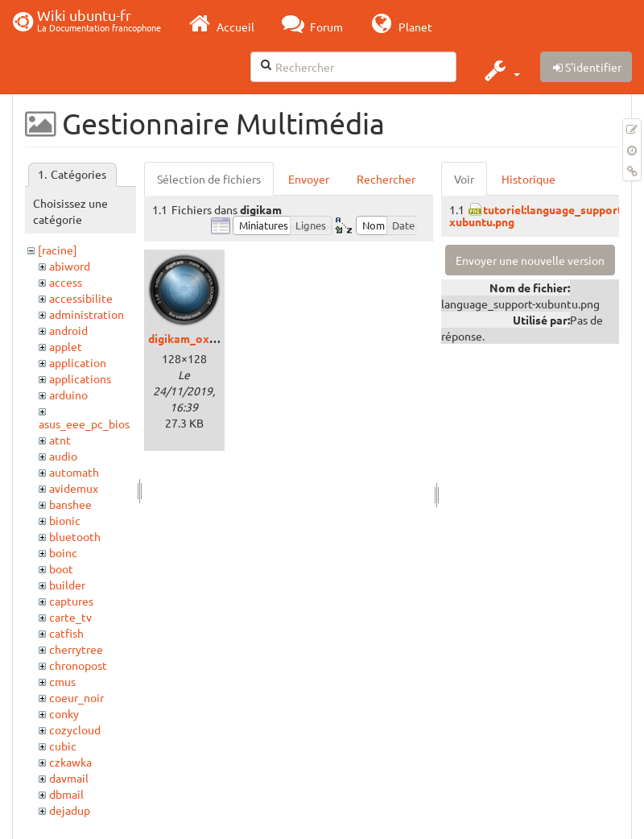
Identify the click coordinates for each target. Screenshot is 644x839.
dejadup (70, 810)
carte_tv (70, 617)
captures (71, 601)
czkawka (70, 762)
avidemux (74, 488)
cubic (63, 746)
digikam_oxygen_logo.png (217, 338)
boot (61, 568)
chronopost (78, 665)
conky (64, 713)
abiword (70, 266)
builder (67, 585)
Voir (464, 179)
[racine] (58, 250)
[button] (500, 70)
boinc (63, 552)
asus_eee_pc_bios (84, 424)
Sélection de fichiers (209, 179)
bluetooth (75, 536)
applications (80, 378)
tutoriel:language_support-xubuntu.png (538, 215)
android (68, 330)
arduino (68, 395)
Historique (528, 179)
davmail (69, 778)
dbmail (66, 794)
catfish (66, 633)
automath (74, 472)
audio (63, 456)
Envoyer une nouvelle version (530, 260)
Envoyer (309, 179)
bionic (65, 520)
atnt (60, 440)
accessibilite (81, 298)
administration (87, 314)
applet (66, 346)
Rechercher (386, 179)
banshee (70, 504)
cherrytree (76, 649)
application (78, 362)
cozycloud (75, 729)
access (66, 282)
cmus (62, 681)
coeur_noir (76, 697)
